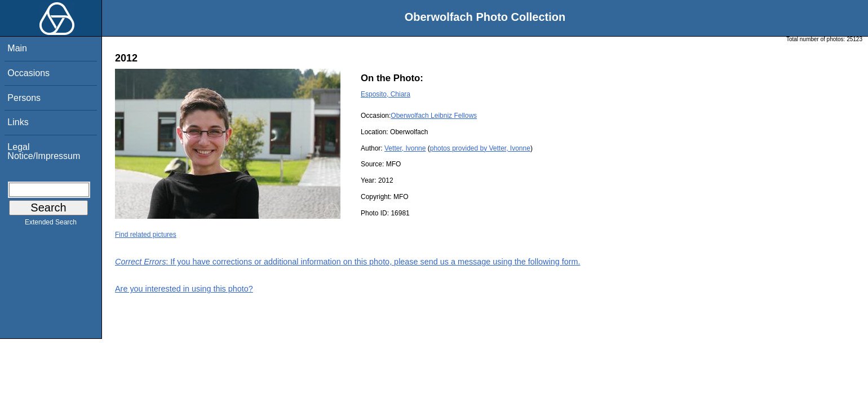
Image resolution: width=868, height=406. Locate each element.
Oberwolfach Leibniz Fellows (434, 116)
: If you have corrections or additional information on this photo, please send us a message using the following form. (348, 262)
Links (18, 122)
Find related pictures (146, 235)
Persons (24, 98)
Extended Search (51, 224)
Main (17, 48)
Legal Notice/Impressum (44, 151)
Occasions (28, 73)
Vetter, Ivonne (405, 148)
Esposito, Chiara (386, 94)
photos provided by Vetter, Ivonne (480, 148)
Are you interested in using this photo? (184, 289)
